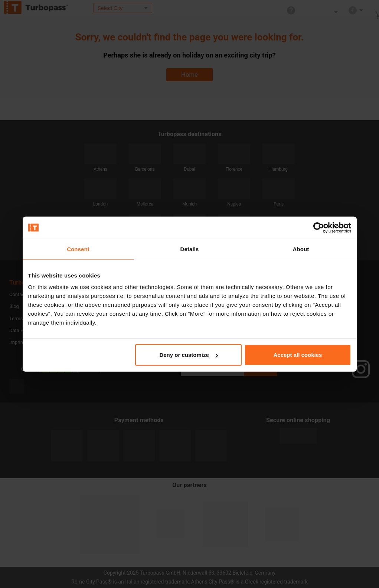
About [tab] (301, 249)
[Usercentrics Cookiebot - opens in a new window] (319, 227)
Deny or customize (188, 355)
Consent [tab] (78, 249)
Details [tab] (190, 249)
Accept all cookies (298, 355)
